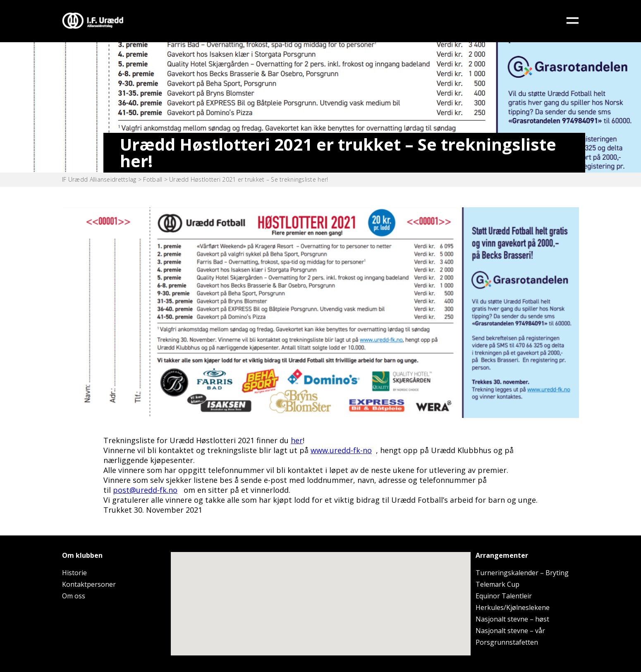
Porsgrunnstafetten (507, 642)
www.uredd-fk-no (341, 450)
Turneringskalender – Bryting (522, 573)
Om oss (74, 596)
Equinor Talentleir (504, 596)
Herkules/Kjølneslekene (513, 607)
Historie (74, 573)
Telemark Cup (497, 584)
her (297, 440)
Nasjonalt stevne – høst (512, 619)
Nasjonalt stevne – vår (510, 631)
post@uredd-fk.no (145, 490)
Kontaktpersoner (89, 584)
